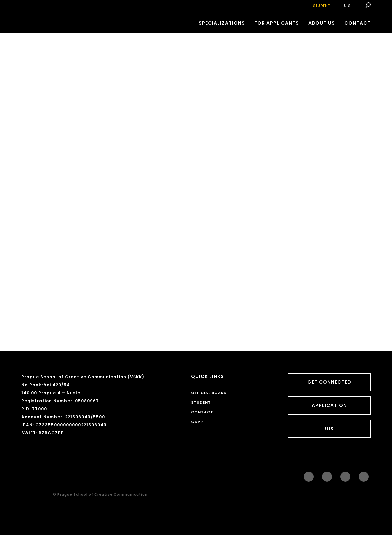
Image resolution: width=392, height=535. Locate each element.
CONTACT (357, 23)
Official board (209, 393)
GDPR (197, 422)
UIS (347, 6)
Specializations (222, 23)
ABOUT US (322, 23)
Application (329, 405)
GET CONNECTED (329, 382)
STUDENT (321, 6)
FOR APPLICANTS (277, 23)
